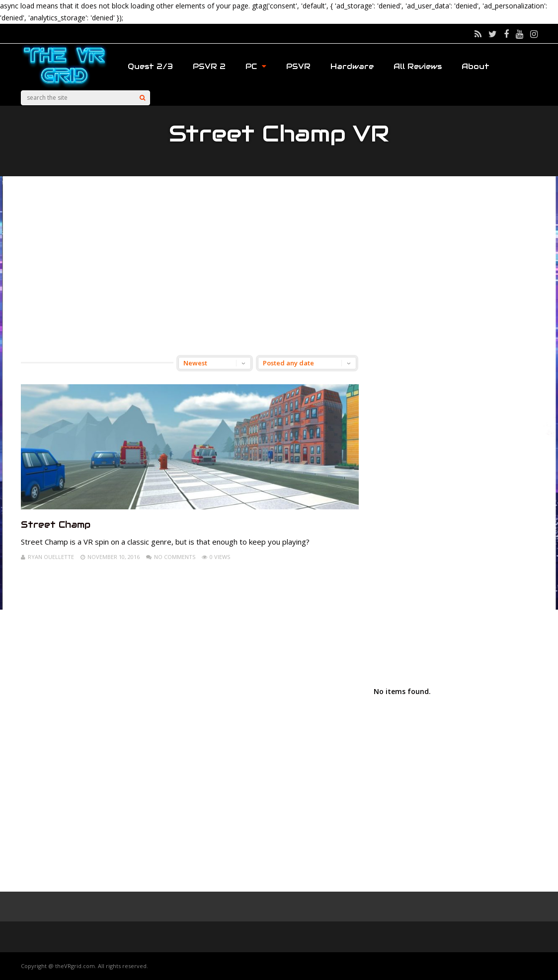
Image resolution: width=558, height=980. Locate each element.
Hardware (352, 66)
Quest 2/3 (150, 66)
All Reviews (418, 66)
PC (256, 66)
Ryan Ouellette (51, 557)
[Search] (142, 98)
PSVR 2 (209, 66)
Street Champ (56, 525)
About (476, 66)
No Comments (175, 557)
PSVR (298, 66)
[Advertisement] (279, 266)
